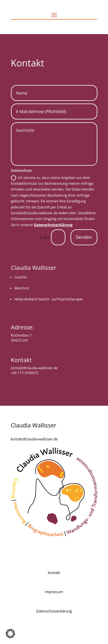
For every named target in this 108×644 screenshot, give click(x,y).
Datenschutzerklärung (53, 225)
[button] (10, 634)
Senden (84, 237)
